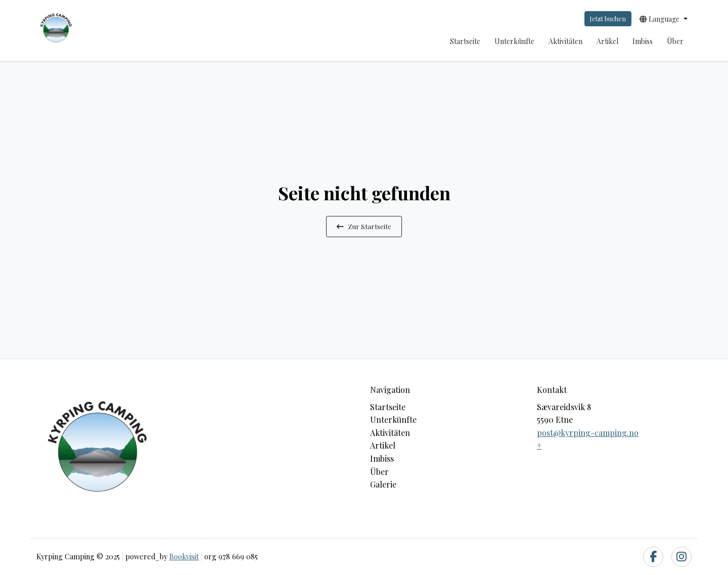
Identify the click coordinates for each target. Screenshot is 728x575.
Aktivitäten (565, 41)
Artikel (607, 41)
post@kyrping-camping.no (588, 433)
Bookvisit (184, 556)
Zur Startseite (364, 226)
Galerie (383, 484)
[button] (664, 19)
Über (675, 41)
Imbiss (643, 41)
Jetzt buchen (608, 18)
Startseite (465, 41)
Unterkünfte (514, 41)
